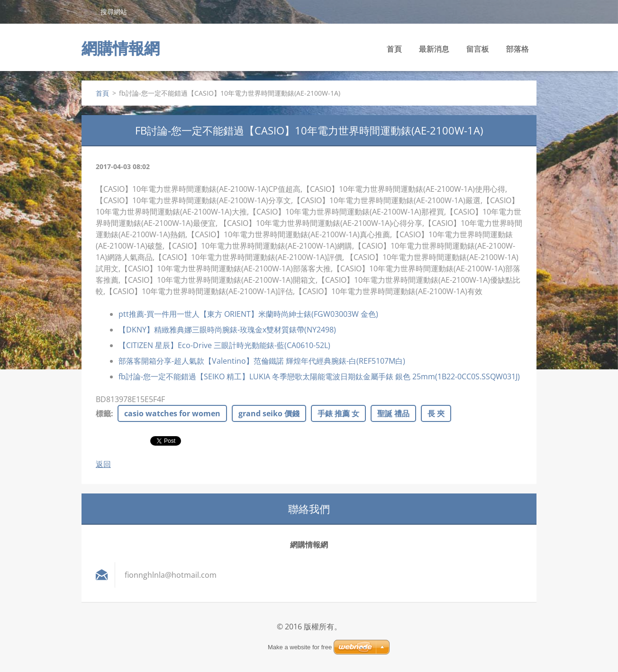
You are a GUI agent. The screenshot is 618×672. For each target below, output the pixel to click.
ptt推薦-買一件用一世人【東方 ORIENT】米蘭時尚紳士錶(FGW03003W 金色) (248, 314)
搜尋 (87, 11)
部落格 (518, 49)
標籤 (103, 413)
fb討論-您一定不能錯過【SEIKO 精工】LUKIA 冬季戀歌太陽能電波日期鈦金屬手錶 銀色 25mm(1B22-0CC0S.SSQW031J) (319, 376)
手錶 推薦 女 (338, 413)
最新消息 (434, 49)
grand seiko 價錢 (269, 413)
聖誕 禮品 (393, 413)
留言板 (478, 49)
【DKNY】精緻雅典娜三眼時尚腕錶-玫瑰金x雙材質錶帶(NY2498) (227, 330)
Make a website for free (300, 647)
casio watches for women (172, 413)
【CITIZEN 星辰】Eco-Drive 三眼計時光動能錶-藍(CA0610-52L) (224, 345)
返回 (103, 464)
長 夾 (436, 413)
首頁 (394, 49)
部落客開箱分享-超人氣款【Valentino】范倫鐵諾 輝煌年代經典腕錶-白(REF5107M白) (262, 361)
